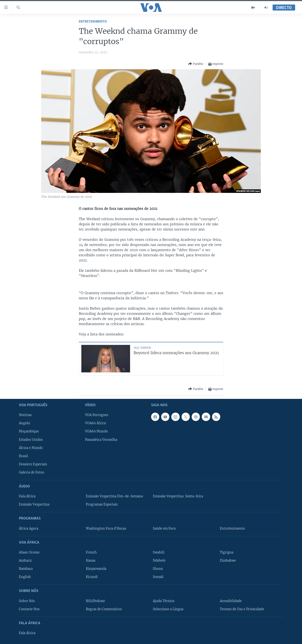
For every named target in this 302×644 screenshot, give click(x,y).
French (91, 552)
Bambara (26, 569)
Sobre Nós (27, 601)
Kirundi (92, 577)
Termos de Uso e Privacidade (242, 609)
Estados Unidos (31, 440)
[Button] (196, 64)
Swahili (159, 552)
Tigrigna (227, 552)
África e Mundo (31, 448)
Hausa (91, 561)
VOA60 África (95, 423)
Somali (158, 577)
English (25, 577)
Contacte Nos (29, 609)
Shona (158, 569)
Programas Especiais (102, 504)
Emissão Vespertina (34, 504)
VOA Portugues (97, 415)
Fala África (27, 496)
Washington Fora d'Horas (106, 529)
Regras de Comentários (104, 609)
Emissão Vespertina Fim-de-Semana (114, 496)
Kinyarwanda (96, 569)
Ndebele (159, 561)
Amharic (25, 561)
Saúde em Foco (164, 529)
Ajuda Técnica (164, 601)
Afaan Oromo (29, 552)
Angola (24, 423)
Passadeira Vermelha (101, 440)
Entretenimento (93, 22)
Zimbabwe (228, 561)
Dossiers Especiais (33, 464)
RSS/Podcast (95, 601)
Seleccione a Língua (168, 609)
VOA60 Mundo (96, 431)
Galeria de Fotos (31, 472)
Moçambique (29, 431)
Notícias (25, 415)
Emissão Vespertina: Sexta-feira (178, 496)
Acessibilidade (231, 601)
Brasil (23, 456)
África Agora (29, 529)
